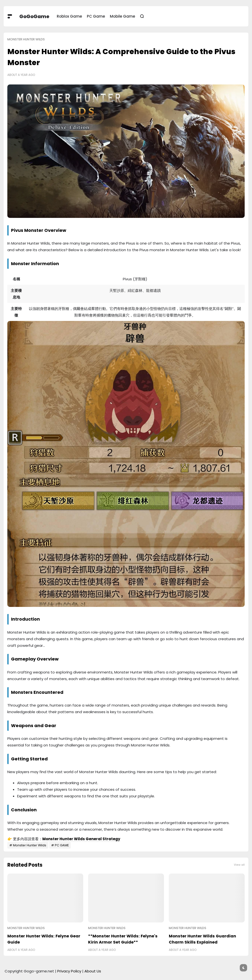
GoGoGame (34, 16)
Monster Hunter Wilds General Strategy (81, 839)
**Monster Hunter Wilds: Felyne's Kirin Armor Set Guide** (123, 939)
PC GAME (62, 845)
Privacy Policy (69, 971)
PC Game (96, 16)
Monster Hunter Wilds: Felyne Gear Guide (44, 939)
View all (239, 865)
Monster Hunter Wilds (26, 39)
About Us (93, 971)
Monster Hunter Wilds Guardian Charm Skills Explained (202, 939)
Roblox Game (69, 16)
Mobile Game (122, 16)
